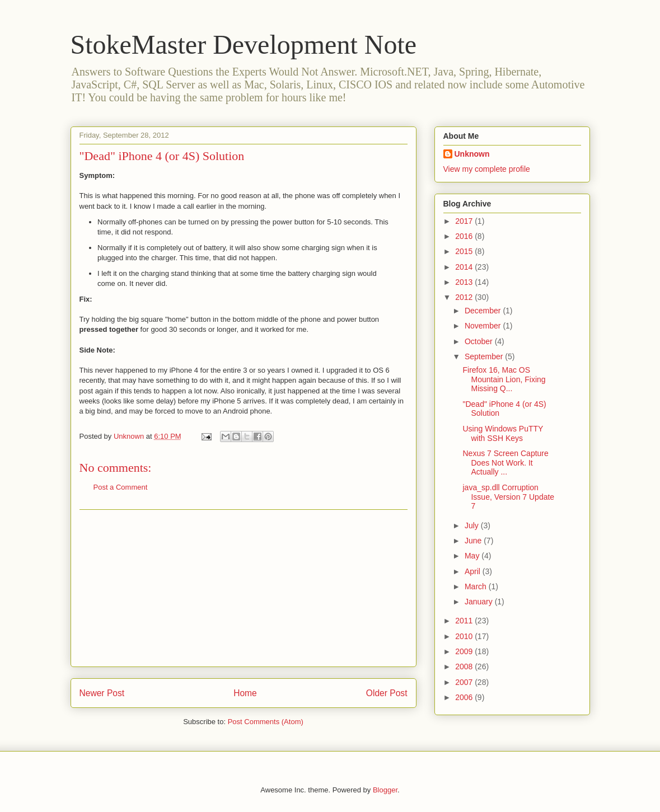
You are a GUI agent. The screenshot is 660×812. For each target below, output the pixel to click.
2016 (465, 236)
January (480, 602)
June (474, 541)
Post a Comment (121, 487)
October (480, 341)
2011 (465, 621)
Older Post (387, 693)
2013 (465, 282)
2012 (465, 297)
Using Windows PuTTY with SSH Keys (503, 433)
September (485, 356)
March (477, 586)
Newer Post (102, 693)
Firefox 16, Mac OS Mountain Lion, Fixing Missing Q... (504, 379)
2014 (465, 267)
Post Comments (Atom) (266, 722)
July (473, 525)
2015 (465, 251)
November (484, 326)
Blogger (385, 790)
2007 (465, 682)
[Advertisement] (244, 588)
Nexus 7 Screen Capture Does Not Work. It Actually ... (505, 463)
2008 (465, 667)
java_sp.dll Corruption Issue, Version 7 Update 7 (508, 497)
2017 (465, 221)
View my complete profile (487, 169)
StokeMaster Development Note (244, 44)
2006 (465, 697)
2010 (465, 636)
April (474, 571)
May (473, 556)
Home (245, 693)
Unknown (472, 154)
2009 (465, 651)
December (484, 311)
